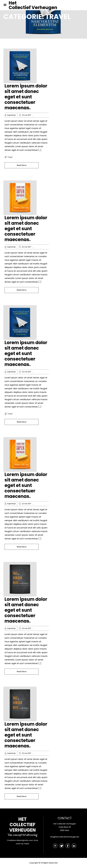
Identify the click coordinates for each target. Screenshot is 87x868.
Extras (40, 628)
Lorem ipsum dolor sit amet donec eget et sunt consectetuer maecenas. (26, 97)
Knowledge (48, 115)
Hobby (40, 115)
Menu (6, 5)
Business (41, 247)
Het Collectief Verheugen (33, 5)
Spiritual (46, 628)
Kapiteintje (11, 115)
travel (10, 157)
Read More (22, 165)
